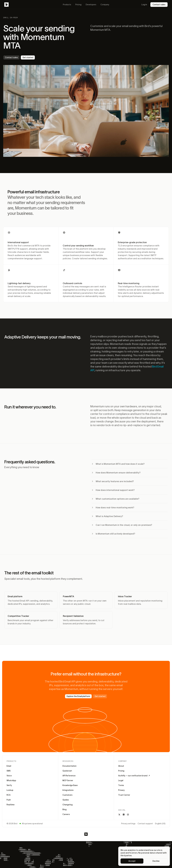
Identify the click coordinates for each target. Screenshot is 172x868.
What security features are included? (113, 481)
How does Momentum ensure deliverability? (116, 473)
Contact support (145, 824)
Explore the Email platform (78, 696)
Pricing (78, 5)
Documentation (70, 766)
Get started (28, 57)
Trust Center (124, 795)
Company (105, 5)
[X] (119, 815)
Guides (66, 800)
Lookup (10, 790)
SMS (9, 771)
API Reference (69, 776)
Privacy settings (128, 824)
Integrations (68, 790)
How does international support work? (113, 490)
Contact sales (159, 5)
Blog (65, 809)
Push (9, 800)
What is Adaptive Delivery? (107, 516)
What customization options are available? (115, 499)
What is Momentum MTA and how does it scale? (118, 464)
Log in (144, 5)
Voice (9, 776)
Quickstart (67, 771)
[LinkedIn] (124, 815)
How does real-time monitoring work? (113, 508)
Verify (9, 785)
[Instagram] (128, 815)
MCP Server (68, 780)
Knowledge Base (70, 785)
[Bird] (6, 5)
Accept (132, 861)
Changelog (68, 805)
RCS (9, 795)
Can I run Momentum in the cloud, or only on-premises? (122, 525)
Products (67, 5)
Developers (91, 5)
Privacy (121, 790)
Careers (66, 814)
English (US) (160, 824)
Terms (121, 785)
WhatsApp (11, 780)
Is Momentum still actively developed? (113, 534)
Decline (156, 861)
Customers (67, 795)
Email (9, 766)
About (121, 766)
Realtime (11, 805)
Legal (121, 780)
